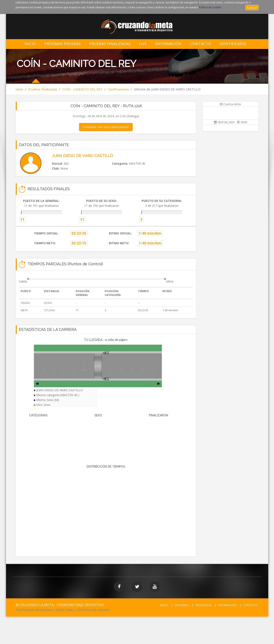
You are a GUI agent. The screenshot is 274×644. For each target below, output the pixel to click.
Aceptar (252, 8)
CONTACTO (250, 605)
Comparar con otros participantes (106, 127)
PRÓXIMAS (182, 605)
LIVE (143, 44)
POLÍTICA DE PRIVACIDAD (34, 610)
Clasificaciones (118, 89)
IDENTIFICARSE (233, 44)
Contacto (201, 44)
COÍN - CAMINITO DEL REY (82, 89)
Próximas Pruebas (62, 44)
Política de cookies (210, 7)
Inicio (30, 44)
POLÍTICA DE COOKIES (94, 610)
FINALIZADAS (203, 605)
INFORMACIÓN (227, 605)
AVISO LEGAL (65, 610)
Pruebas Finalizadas (110, 44)
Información (168, 44)
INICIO (164, 605)
